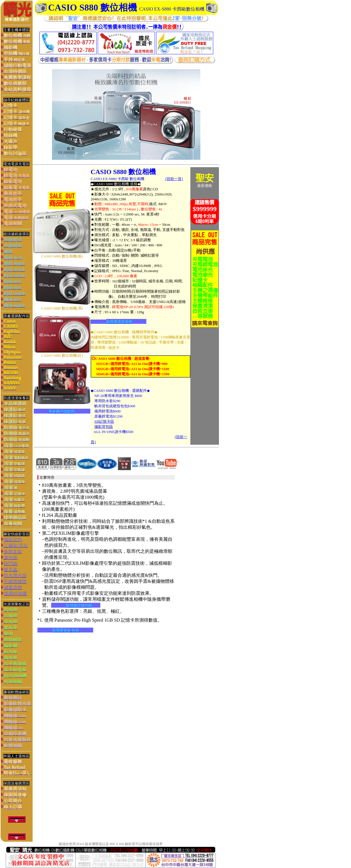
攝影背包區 (104, 427)
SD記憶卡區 (104, 421)
